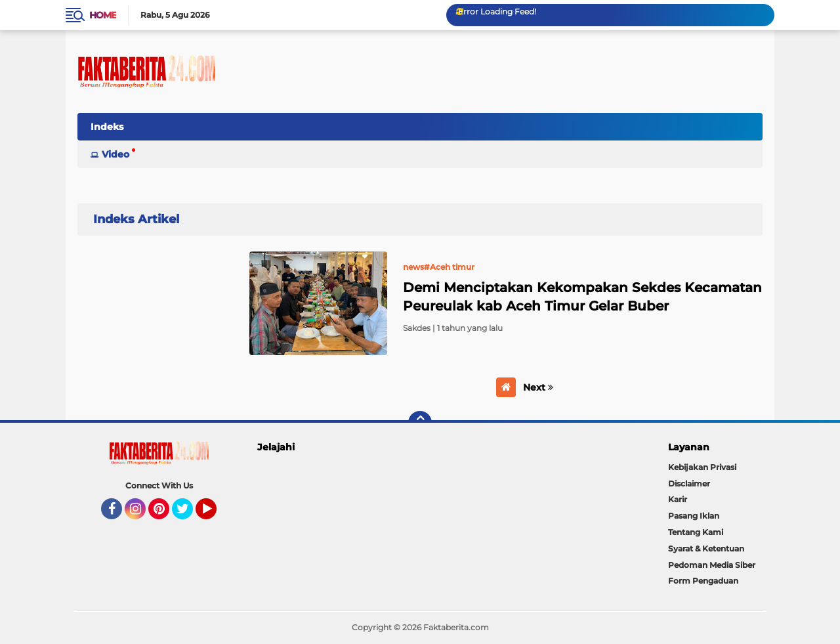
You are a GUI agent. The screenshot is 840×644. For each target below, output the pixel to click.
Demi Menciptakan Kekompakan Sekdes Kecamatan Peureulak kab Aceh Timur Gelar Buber (582, 297)
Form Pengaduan (703, 581)
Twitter (188, 515)
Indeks (107, 127)
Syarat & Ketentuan (706, 548)
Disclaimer (689, 483)
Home (103, 15)
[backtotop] (420, 423)
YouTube (215, 515)
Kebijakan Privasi (702, 467)
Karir (678, 499)
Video (115, 154)
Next (538, 387)
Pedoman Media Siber (712, 565)
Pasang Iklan (694, 516)
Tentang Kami (696, 532)
